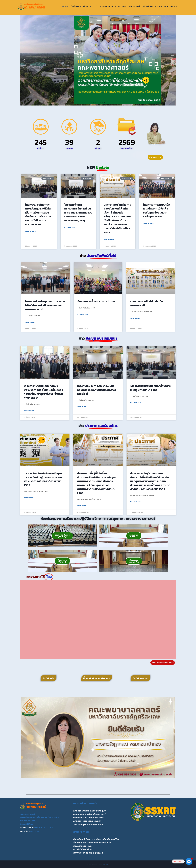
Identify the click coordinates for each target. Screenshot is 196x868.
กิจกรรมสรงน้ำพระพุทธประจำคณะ (97, 301)
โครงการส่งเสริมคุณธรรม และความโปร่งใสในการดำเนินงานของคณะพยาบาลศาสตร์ (45, 305)
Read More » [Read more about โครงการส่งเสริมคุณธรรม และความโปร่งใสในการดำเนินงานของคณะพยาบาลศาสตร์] (30, 322)
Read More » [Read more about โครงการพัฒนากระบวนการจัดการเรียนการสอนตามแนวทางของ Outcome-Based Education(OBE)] (70, 227)
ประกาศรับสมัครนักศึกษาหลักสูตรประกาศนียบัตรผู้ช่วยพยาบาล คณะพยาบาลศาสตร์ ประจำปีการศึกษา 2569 (43, 479)
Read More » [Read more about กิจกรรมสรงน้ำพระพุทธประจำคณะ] (83, 314)
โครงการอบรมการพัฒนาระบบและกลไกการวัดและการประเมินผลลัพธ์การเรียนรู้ (96, 390)
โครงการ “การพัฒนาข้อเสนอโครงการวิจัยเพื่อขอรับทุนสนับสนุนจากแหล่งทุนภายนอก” (156, 211)
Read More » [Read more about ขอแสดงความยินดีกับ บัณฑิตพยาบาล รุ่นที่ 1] (135, 318)
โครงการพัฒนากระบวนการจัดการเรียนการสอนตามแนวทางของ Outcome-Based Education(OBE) (78, 213)
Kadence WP (106, 864)
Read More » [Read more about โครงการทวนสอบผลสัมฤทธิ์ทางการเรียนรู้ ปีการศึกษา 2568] (136, 403)
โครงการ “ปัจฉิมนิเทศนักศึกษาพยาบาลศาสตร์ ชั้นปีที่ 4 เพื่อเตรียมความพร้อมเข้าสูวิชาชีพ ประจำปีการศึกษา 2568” (44, 392)
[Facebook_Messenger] (189, 861)
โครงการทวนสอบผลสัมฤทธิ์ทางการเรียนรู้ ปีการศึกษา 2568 (150, 388)
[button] (24, 60)
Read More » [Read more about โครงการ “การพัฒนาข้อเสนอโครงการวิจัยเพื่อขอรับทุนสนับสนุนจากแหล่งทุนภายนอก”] (148, 224)
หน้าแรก (65, 6)
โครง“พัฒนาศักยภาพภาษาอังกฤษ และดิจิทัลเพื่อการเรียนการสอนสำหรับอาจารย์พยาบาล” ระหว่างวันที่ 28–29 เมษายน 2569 (39, 215)
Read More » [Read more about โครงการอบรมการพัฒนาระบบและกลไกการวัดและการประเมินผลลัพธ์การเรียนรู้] (82, 407)
